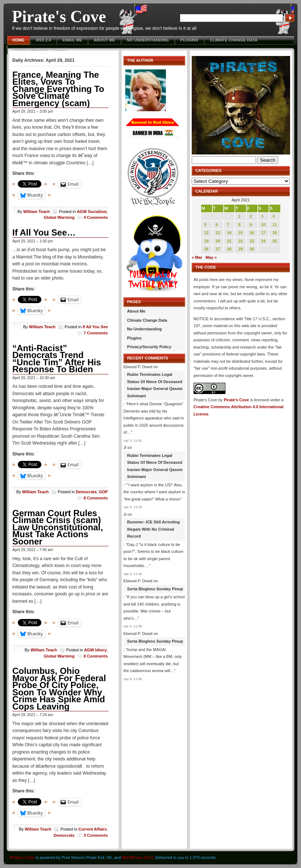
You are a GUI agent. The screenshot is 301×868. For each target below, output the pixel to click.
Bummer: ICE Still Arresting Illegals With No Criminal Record (153, 529)
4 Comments (96, 217)
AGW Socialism (92, 212)
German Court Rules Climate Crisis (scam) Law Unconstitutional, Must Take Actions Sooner (58, 527)
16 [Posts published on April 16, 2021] (252, 233)
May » (211, 257)
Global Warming (59, 217)
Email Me (72, 40)
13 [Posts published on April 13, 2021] (218, 233)
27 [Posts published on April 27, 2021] (218, 249)
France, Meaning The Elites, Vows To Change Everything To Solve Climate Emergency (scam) (58, 89)
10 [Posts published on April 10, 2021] (263, 225)
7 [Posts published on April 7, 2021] (228, 225)
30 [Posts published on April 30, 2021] (252, 249)
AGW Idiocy (95, 650)
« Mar (197, 257)
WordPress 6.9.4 (138, 857)
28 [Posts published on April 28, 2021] (229, 249)
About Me (104, 40)
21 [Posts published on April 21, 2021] (229, 241)
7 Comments (96, 333)
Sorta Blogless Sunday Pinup (155, 589)
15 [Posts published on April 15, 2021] (240, 233)
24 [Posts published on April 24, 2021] (263, 241)
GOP (103, 492)
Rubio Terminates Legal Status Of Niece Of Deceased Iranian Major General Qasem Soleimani (155, 385)
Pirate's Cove (59, 17)
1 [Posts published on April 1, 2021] (239, 216)
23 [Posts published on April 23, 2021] (252, 241)
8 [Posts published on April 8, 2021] (239, 225)
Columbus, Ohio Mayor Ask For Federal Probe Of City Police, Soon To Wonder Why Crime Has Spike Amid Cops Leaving (59, 689)
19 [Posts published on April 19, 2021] (206, 241)
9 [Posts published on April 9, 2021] (251, 225)
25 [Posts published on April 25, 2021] (274, 241)
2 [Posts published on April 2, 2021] (251, 216)
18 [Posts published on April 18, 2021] (274, 233)
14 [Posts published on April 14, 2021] (229, 233)
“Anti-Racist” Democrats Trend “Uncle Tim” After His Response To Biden (57, 359)
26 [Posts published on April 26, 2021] (206, 249)
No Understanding (148, 40)
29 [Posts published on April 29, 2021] (240, 249)
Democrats (86, 492)
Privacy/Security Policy (40, 49)
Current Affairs (93, 829)
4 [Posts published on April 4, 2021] (273, 216)
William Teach (36, 212)
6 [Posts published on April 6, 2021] (217, 225)
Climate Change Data (234, 40)
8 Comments (96, 498)
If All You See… (44, 232)
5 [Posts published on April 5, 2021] (205, 225)
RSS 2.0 (43, 40)
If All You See (95, 327)
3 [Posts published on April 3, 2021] (262, 216)
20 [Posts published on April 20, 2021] (218, 241)
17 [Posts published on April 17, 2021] (263, 233)
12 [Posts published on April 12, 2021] (206, 233)
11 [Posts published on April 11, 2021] (274, 225)
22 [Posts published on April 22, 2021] (240, 241)
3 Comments (96, 835)
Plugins (189, 40)
